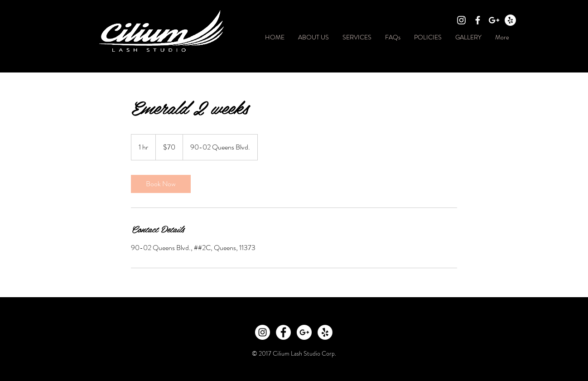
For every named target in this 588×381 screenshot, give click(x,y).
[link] (161, 184)
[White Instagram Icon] (461, 20)
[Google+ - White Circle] (304, 332)
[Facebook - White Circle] (283, 332)
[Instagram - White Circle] (263, 332)
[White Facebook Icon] (478, 20)
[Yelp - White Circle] (510, 20)
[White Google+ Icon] (494, 20)
